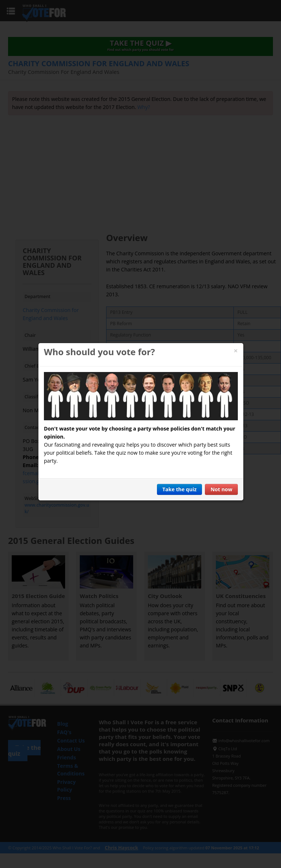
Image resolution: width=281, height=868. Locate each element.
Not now (221, 489)
